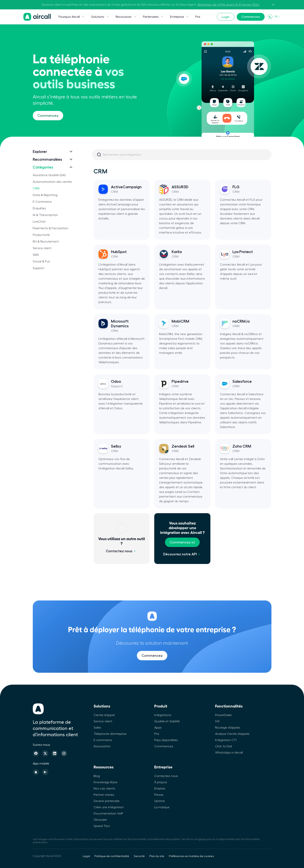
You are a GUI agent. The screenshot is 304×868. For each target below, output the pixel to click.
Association (102, 746)
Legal (86, 856)
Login (226, 17)
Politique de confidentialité (112, 856)
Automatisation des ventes (52, 182)
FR (278, 17)
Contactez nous (119, 551)
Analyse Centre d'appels (232, 734)
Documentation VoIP (108, 814)
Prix (198, 17)
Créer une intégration (109, 807)
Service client (42, 248)
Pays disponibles (166, 740)
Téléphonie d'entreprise (110, 734)
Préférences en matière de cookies (191, 856)
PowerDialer (223, 715)
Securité (139, 856)
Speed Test (102, 826)
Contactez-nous (166, 776)
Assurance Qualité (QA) (49, 175)
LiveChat (39, 222)
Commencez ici (182, 542)
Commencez (251, 17)
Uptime (160, 801)
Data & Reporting (45, 195)
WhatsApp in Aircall (229, 753)
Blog (97, 776)
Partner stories (104, 795)
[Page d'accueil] (37, 17)
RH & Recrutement (46, 242)
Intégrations (163, 715)
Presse (159, 795)
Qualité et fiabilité (167, 721)
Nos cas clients (104, 789)
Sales (97, 728)
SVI (217, 721)
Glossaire (100, 820)
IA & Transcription (45, 215)
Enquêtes (39, 208)
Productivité (41, 235)
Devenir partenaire (107, 801)
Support (39, 268)
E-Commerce (42, 202)
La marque (162, 807)
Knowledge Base (105, 782)
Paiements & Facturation (51, 228)
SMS (36, 255)
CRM (36, 188)
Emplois (160, 789)
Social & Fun (41, 261)
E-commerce (103, 740)
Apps (158, 728)
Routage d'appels (228, 728)
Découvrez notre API (180, 554)
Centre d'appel (104, 715)
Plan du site (157, 856)
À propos (161, 782)
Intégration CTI (226, 740)
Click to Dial (223, 746)
